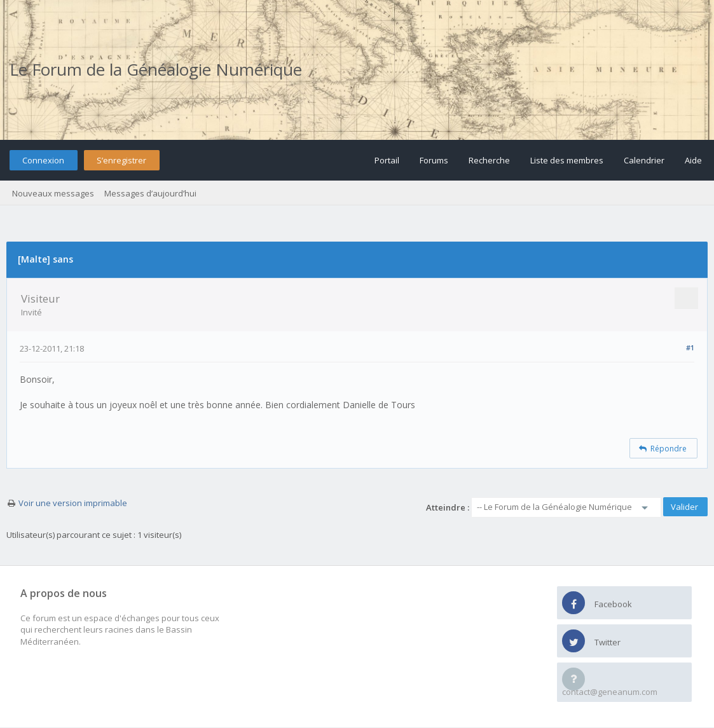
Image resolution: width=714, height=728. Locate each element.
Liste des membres (567, 160)
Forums (434, 160)
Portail (387, 160)
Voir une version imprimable (73, 503)
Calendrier (644, 160)
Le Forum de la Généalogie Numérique (156, 69)
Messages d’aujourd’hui (150, 193)
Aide (693, 160)
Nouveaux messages (53, 193)
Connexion (43, 160)
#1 (690, 347)
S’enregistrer (121, 160)
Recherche (489, 160)
